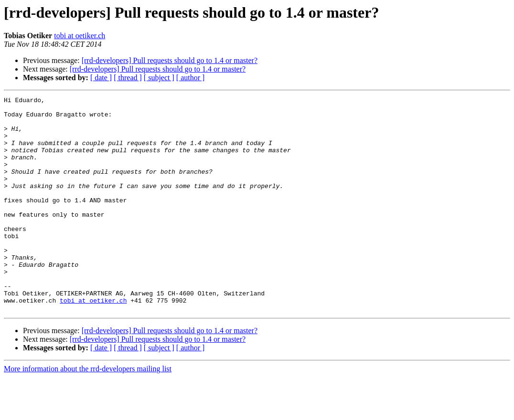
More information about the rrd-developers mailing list (88, 412)
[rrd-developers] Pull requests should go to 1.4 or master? (170, 60)
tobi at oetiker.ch (80, 36)
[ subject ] (159, 78)
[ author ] (191, 78)
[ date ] (101, 78)
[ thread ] (128, 78)
